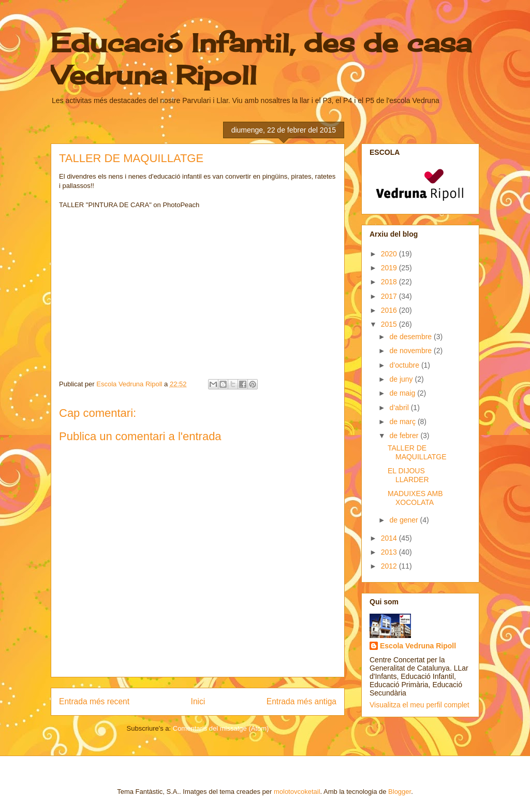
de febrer (405, 436)
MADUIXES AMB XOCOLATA (415, 498)
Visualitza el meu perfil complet (419, 705)
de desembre (411, 337)
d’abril (400, 408)
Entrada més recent (94, 701)
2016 (390, 310)
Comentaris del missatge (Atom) (221, 728)
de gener (404, 520)
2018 (390, 282)
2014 (390, 538)
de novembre (411, 351)
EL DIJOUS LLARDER (408, 475)
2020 (390, 254)
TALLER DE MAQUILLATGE (417, 452)
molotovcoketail (297, 792)
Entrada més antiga (301, 701)
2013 (390, 552)
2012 (390, 566)
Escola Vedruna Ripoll (418, 646)
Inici (198, 701)
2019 (390, 268)
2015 (390, 324)
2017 (390, 296)
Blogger (400, 792)
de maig (403, 393)
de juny (402, 379)
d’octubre (405, 365)
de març (403, 422)
